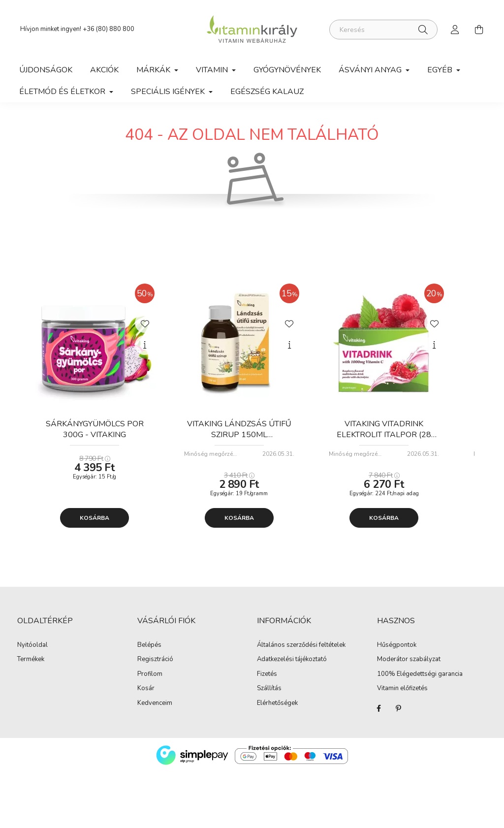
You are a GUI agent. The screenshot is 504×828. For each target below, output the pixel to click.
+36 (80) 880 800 (109, 29)
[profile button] (455, 30)
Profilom (150, 681)
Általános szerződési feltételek (301, 652)
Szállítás (269, 696)
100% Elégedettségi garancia (420, 681)
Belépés (149, 652)
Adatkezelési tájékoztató (292, 667)
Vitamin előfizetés (402, 696)
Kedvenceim (155, 710)
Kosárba (94, 524)
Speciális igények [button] (169, 92)
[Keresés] (383, 30)
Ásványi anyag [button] (371, 70)
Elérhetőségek (277, 710)
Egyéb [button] (441, 70)
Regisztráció (155, 667)
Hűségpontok (397, 652)
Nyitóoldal (32, 652)
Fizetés (267, 681)
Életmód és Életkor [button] (63, 92)
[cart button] (479, 30)
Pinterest (399, 715)
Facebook (379, 715)
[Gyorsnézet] (145, 351)
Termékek (31, 667)
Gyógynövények (287, 70)
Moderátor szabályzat (409, 667)
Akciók (104, 70)
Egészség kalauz (267, 92)
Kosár (146, 696)
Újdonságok (46, 70)
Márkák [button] (154, 70)
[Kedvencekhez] (145, 329)
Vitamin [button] (213, 70)
